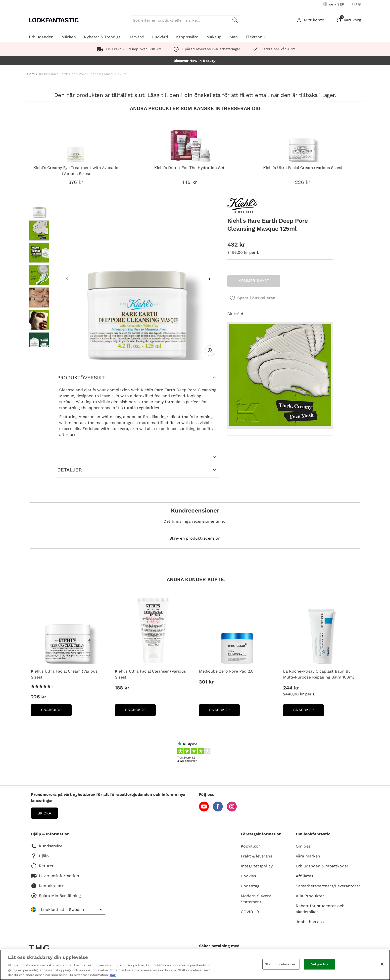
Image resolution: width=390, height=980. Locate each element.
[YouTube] (204, 810)
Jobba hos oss (310, 922)
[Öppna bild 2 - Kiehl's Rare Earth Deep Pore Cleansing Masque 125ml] (39, 230)
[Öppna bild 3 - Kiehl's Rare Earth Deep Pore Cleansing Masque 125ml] (39, 253)
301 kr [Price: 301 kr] (206, 682)
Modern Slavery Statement (256, 899)
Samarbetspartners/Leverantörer (328, 886)
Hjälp (357, 4)
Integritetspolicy (257, 866)
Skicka (44, 813)
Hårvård (136, 37)
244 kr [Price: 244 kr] (291, 688)
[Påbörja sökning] (235, 20)
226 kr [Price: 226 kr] (39, 697)
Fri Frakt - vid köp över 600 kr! (128, 49)
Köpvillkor (250, 846)
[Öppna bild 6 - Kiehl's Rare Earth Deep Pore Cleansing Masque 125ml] (39, 320)
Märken (69, 37)
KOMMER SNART (254, 281)
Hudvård (160, 37)
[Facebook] (218, 810)
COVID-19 (250, 912)
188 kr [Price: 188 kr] (122, 688)
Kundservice (47, 846)
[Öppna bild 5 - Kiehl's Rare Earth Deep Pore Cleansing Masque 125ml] (39, 298)
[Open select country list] (72, 910)
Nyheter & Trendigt (102, 37)
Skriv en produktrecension (195, 538)
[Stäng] (382, 964)
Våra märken (308, 856)
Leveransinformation (55, 876)
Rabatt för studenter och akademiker (320, 909)
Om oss (303, 846)
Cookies (248, 876)
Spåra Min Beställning (56, 896)
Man (234, 37)
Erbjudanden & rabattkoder (322, 866)
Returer (42, 866)
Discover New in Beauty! (195, 61)
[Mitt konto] (311, 20)
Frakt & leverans (256, 856)
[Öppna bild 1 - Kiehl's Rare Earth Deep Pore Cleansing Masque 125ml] (39, 208)
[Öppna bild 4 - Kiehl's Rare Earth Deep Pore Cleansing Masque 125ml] (39, 275)
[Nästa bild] (209, 279)
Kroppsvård (187, 37)
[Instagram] (232, 810)
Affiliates (304, 876)
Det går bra (319, 964)
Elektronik (256, 37)
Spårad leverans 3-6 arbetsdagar (206, 49)
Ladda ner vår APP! (273, 49)
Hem (31, 74)
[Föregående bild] (67, 279)
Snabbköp (56, 711)
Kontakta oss (48, 886)
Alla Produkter (310, 896)
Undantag (250, 886)
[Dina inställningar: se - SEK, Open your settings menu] (334, 4)
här (113, 975)
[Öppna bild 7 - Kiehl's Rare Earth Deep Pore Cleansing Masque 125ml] (39, 342)
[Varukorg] (349, 20)
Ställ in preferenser (281, 964)
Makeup (214, 37)
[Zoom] (210, 351)
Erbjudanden (41, 37)
